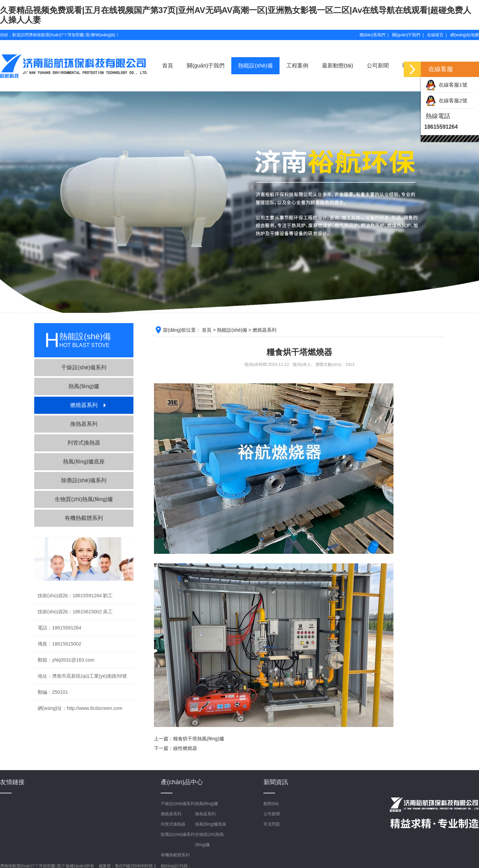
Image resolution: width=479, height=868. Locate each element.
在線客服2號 (446, 100)
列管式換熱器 (84, 443)
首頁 (168, 66)
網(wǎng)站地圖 (465, 35)
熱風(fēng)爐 (84, 386)
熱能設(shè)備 (255, 66)
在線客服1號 (446, 85)
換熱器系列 (84, 424)
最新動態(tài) (338, 66)
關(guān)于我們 (406, 35)
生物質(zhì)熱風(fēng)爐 (84, 499)
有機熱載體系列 (84, 518)
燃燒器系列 (84, 405)
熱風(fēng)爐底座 (84, 462)
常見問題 (272, 824)
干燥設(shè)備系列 (84, 367)
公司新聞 (378, 66)
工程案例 (297, 66)
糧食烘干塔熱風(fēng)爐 (199, 739)
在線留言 (435, 35)
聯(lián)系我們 (372, 35)
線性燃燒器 (185, 748)
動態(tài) (271, 804)
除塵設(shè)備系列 (84, 480)
